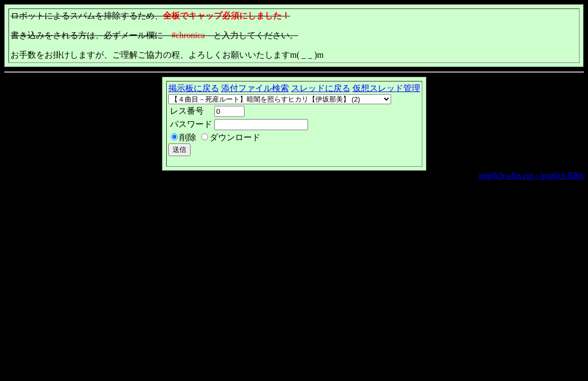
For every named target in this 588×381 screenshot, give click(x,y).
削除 (188, 137)
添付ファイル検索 (255, 88)
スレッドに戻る (321, 88)
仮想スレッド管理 (386, 88)
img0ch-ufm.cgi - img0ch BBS (531, 175)
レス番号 (187, 111)
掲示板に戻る (194, 88)
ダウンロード (235, 137)
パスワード (191, 124)
